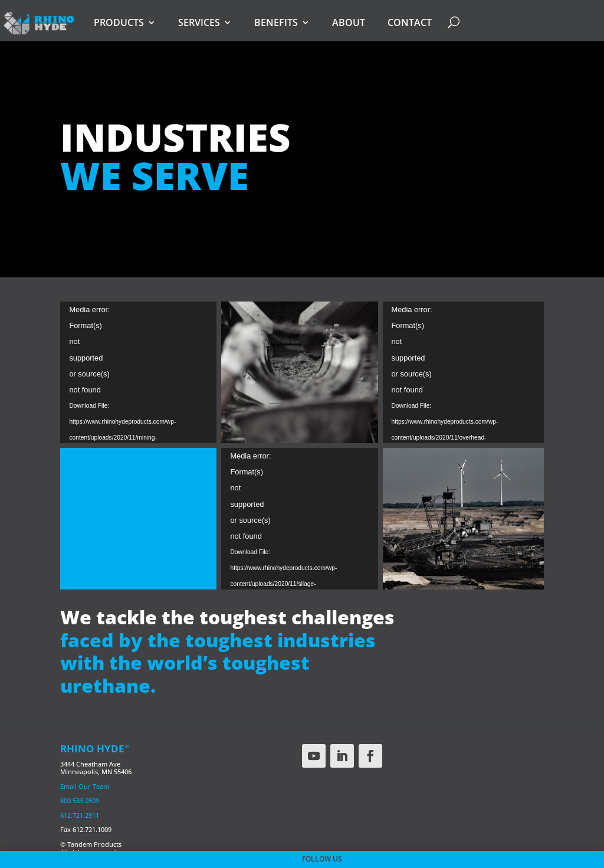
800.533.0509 (80, 800)
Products (119, 22)
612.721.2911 (80, 815)
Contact (410, 22)
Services (199, 22)
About (349, 22)
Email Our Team (85, 786)
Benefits (276, 22)
